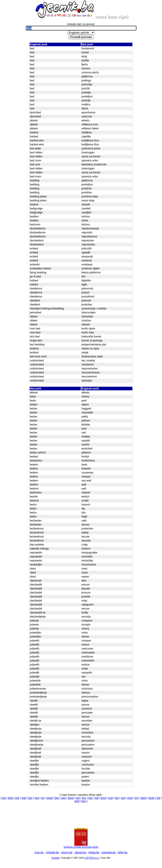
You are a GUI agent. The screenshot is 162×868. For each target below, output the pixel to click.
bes (30, 798)
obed (143, 798)
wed (77, 801)
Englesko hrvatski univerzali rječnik (81, 846)
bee (57, 798)
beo (84, 801)
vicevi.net (67, 852)
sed (123, 798)
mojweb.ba (52, 852)
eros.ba (39, 852)
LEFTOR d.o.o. (92, 858)
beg (63, 798)
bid (97, 798)
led (136, 798)
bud (110, 798)
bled (11, 798)
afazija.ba (80, 852)
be (43, 798)
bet (78, 798)
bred (103, 798)
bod (37, 798)
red (4, 798)
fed (117, 798)
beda (151, 798)
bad (24, 798)
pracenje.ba (108, 852)
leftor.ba (123, 852)
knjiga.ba (94, 852)
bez (90, 798)
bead (50, 798)
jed (158, 798)
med (130, 798)
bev (84, 798)
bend (71, 798)
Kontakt (55, 858)
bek (17, 798)
